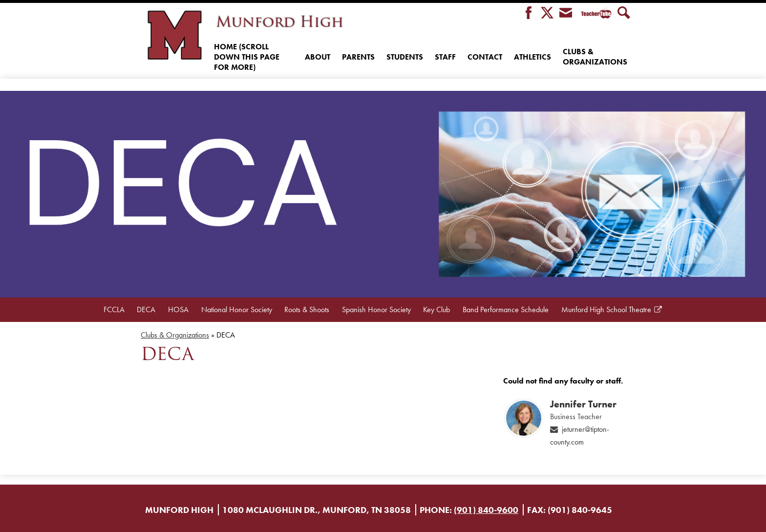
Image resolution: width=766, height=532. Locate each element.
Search (624, 13)
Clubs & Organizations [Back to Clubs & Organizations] (175, 335)
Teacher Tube (595, 13)
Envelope (566, 13)
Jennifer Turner (583, 404)
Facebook (529, 13)
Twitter (547, 13)
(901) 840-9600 (486, 510)
